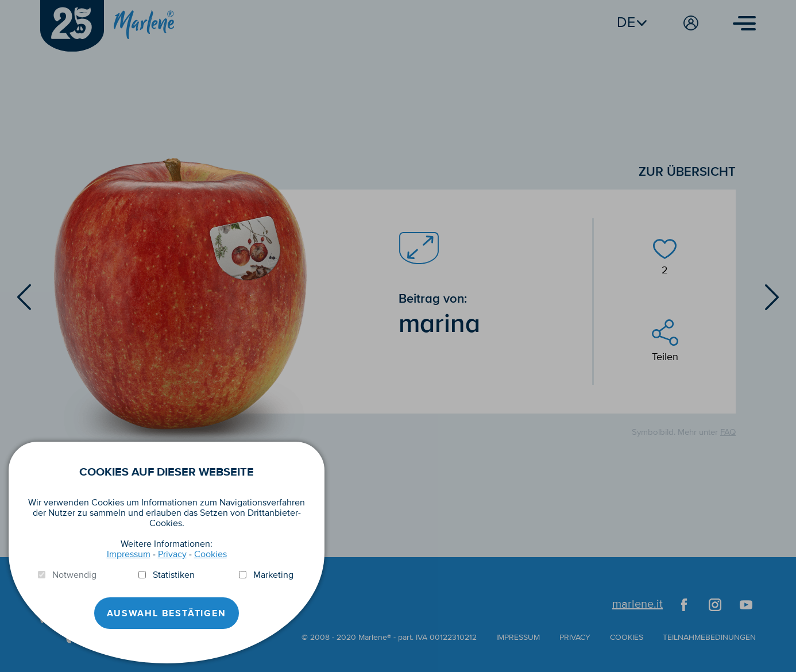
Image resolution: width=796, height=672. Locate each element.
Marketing (273, 575)
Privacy (172, 554)
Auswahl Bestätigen (166, 613)
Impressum (129, 554)
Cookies (210, 554)
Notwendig (74, 575)
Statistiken (174, 575)
